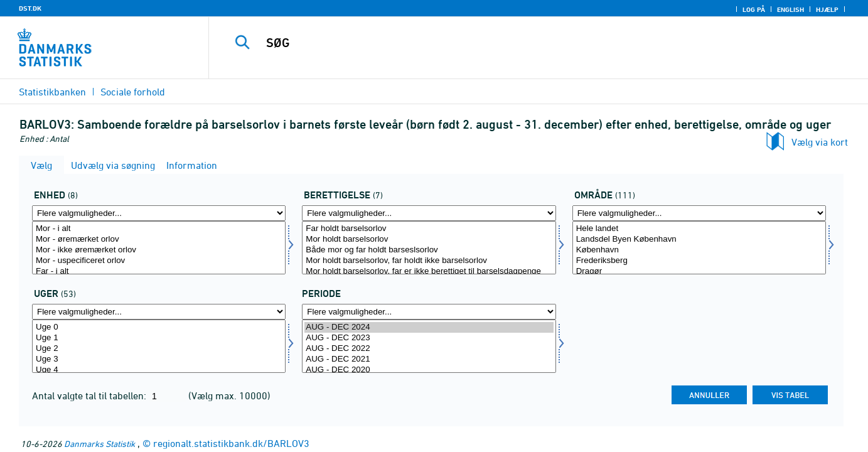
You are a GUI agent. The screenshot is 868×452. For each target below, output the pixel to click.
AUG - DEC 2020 (429, 370)
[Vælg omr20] (699, 248)
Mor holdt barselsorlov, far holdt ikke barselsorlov (429, 261)
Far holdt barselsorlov (429, 229)
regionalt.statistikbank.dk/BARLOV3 (231, 443)
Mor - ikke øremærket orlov (159, 250)
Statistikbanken (52, 92)
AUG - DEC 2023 (429, 338)
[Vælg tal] (159, 248)
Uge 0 (159, 327)
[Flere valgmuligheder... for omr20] (699, 213)
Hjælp (827, 9)
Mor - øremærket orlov (159, 239)
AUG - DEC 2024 (429, 327)
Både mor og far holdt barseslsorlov (429, 250)
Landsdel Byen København (699, 239)
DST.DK (30, 8)
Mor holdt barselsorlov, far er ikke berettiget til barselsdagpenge (429, 272)
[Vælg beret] (429, 248)
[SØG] (521, 43)
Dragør (699, 272)
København (699, 250)
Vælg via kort (820, 142)
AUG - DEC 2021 (429, 359)
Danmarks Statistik (99, 444)
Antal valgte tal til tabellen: (90, 395)
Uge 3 (159, 359)
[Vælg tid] (429, 346)
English (790, 9)
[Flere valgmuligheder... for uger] (159, 312)
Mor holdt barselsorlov (429, 239)
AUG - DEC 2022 (429, 349)
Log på (754, 9)
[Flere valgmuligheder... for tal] (159, 213)
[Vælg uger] (159, 346)
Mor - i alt (159, 229)
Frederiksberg (699, 261)
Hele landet (699, 229)
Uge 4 (159, 370)
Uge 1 (159, 338)
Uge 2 (159, 349)
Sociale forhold (133, 92)
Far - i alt (159, 272)
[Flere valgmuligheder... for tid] (429, 312)
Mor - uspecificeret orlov (159, 261)
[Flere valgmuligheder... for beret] (429, 213)
